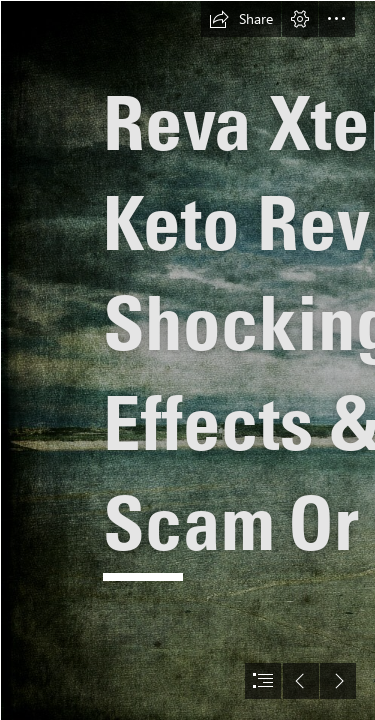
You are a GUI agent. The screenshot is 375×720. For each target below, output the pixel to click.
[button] (241, 19)
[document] (187, 360)
